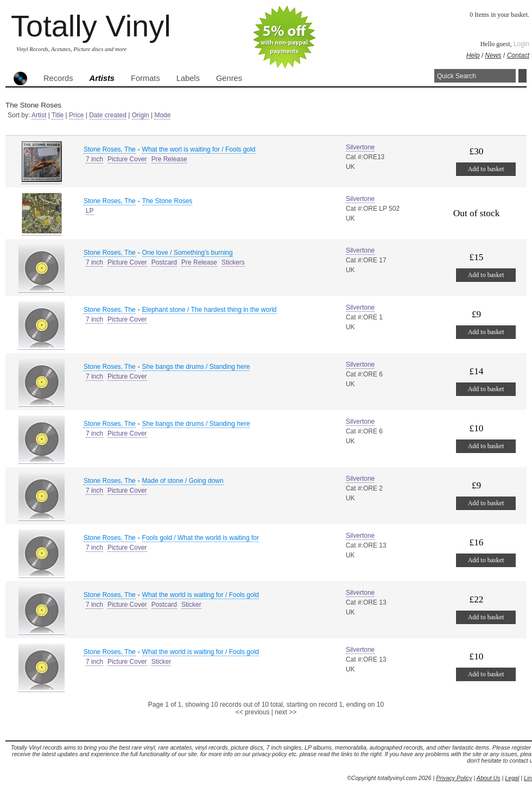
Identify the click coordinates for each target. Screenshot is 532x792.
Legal (512, 778)
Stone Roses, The (110, 149)
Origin (141, 115)
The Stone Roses (167, 201)
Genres (229, 78)
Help (473, 55)
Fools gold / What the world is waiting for (201, 538)
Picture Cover (127, 159)
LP (90, 211)
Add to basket (486, 169)
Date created (108, 115)
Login (521, 44)
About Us (489, 778)
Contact (518, 55)
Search (522, 76)
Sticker (191, 605)
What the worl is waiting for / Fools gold (199, 149)
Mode (162, 115)
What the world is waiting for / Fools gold (201, 595)
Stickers (233, 262)
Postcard (164, 262)
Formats (145, 78)
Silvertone (360, 147)
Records (58, 78)
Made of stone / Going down (183, 481)
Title (58, 115)
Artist (39, 115)
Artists (102, 78)
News (493, 55)
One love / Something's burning (188, 253)
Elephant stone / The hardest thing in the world (210, 310)
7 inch (94, 159)
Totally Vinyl (91, 26)
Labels (188, 78)
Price (76, 115)
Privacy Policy (454, 778)
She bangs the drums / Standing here (196, 367)
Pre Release (169, 159)
